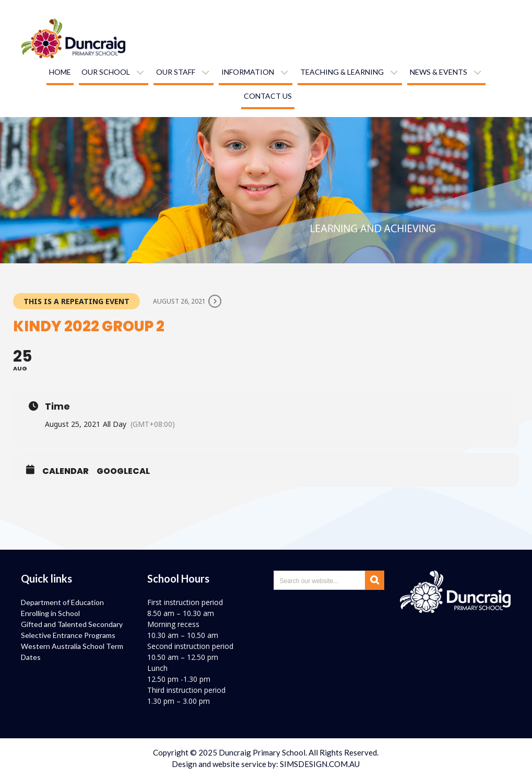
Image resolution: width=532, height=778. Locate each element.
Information (248, 72)
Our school (106, 72)
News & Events (439, 72)
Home (60, 72)
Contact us (268, 96)
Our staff (176, 72)
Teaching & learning (342, 72)
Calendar (66, 471)
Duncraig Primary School (262, 752)
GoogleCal (123, 471)
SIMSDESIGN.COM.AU (320, 764)
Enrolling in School (50, 613)
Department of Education (62, 602)
